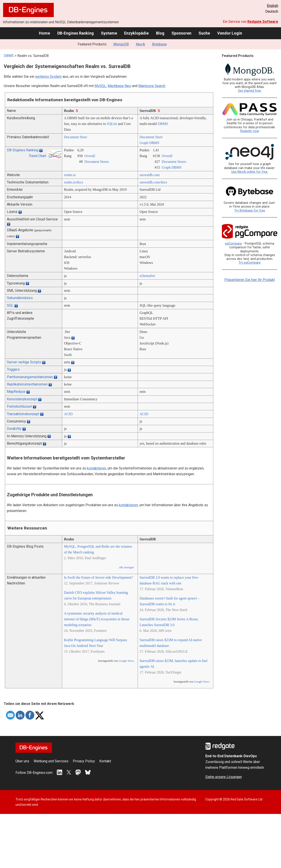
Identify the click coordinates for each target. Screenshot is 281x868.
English (272, 6)
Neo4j (140, 44)
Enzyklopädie (136, 33)
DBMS (9, 56)
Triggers (13, 369)
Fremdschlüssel (19, 406)
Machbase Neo (119, 86)
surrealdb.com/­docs (153, 182)
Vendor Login (230, 33)
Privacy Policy (84, 761)
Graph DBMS (149, 143)
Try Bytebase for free (250, 211)
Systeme (109, 33)
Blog (160, 33)
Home (44, 33)
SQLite (112, 124)
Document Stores (97, 162)
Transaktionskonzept (23, 414)
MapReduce (16, 392)
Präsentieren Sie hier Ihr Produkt (250, 280)
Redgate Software (263, 22)
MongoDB (121, 44)
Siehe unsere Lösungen (224, 777)
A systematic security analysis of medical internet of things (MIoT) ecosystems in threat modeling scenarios (97, 619)
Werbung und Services (51, 761)
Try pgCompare (250, 263)
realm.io (70, 175)
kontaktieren (96, 468)
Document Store (75, 137)
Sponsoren (181, 33)
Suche (204, 33)
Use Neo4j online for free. (250, 172)
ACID (68, 414)
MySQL (100, 86)
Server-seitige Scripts (24, 362)
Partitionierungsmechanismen (30, 377)
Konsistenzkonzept (22, 399)
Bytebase (159, 44)
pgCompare (233, 244)
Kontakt (105, 761)
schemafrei (147, 276)
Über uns (22, 761)
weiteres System (48, 77)
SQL (10, 305)
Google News (126, 661)
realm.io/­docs (74, 182)
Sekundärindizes (20, 298)
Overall (90, 156)
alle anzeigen (126, 567)
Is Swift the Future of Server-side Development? (98, 577)
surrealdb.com (150, 175)
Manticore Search (152, 86)
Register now (250, 131)
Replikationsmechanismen (27, 384)
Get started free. (250, 91)
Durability (14, 429)
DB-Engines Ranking (76, 33)
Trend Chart (38, 156)
